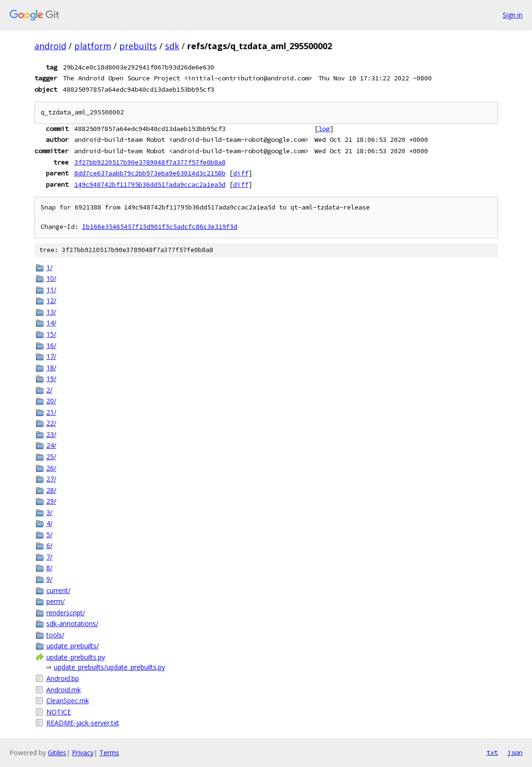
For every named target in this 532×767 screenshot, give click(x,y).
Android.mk (64, 690)
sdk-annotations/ (72, 623)
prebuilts (138, 46)
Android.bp (63, 678)
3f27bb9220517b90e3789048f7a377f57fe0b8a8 (150, 162)
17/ (51, 356)
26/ (51, 468)
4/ (49, 523)
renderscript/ (66, 613)
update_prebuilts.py (76, 657)
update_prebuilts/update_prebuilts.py (109, 667)
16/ (51, 345)
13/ (51, 312)
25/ (51, 457)
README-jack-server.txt (83, 723)
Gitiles (57, 753)
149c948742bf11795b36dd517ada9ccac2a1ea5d (150, 184)
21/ (51, 412)
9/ (49, 579)
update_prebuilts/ (73, 646)
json (515, 752)
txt (492, 752)
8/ (49, 568)
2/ (49, 390)
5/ (49, 535)
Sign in (513, 15)
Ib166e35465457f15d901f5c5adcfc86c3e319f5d (160, 227)
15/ (51, 334)
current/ (58, 590)
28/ (51, 490)
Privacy (83, 753)
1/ (49, 267)
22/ (51, 423)
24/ (51, 445)
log (324, 129)
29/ (51, 501)
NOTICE (59, 712)
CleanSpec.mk (68, 701)
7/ (49, 557)
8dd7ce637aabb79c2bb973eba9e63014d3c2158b (150, 173)
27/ (51, 479)
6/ (49, 545)
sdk (172, 46)
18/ (51, 368)
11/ (51, 290)
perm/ (56, 601)
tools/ (55, 635)
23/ (51, 434)
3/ (49, 512)
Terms (109, 753)
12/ (51, 301)
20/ (51, 401)
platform (93, 46)
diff (241, 173)
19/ (51, 379)
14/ (51, 323)
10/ (51, 278)
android (50, 46)
